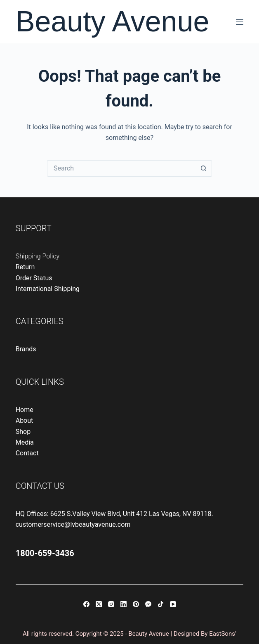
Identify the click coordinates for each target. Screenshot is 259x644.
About (25, 420)
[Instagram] (111, 604)
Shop (23, 432)
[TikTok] (161, 604)
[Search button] (204, 168)
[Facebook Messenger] (148, 604)
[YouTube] (173, 604)
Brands (26, 349)
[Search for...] (121, 168)
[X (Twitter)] (99, 604)
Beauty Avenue (113, 21)
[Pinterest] (136, 604)
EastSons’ (223, 634)
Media (25, 442)
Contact (27, 453)
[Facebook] (86, 604)
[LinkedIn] (124, 604)
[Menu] (240, 22)
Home (25, 410)
